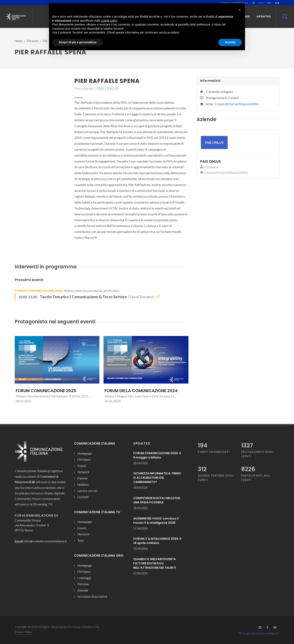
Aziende (83, 590)
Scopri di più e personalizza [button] (78, 42)
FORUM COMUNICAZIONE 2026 (38, 291)
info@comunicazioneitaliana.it (259, 633)
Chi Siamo (84, 459)
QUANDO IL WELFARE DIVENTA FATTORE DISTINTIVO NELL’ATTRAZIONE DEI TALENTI (155, 563)
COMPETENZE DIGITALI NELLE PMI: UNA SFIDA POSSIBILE (157, 500)
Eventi (82, 466)
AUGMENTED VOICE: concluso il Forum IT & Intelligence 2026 (156, 521)
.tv (269, 3)
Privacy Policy (23, 632)
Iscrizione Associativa (92, 596)
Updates (83, 484)
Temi (81, 541)
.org (277, 3)
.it (253, 3)
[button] (240, 10)
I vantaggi (84, 578)
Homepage (85, 453)
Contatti (83, 497)
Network (83, 472)
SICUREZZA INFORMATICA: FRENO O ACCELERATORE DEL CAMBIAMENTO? (157, 478)
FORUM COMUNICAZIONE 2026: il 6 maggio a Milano (157, 455)
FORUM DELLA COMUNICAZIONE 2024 (141, 391)
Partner (83, 478)
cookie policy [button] (109, 21)
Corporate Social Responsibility (237, 104)
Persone (32, 41)
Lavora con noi (87, 491)
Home (19, 41)
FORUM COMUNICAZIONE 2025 (46, 391)
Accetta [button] (230, 42)
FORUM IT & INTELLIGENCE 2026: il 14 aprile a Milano (157, 541)
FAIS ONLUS (107, 88)
